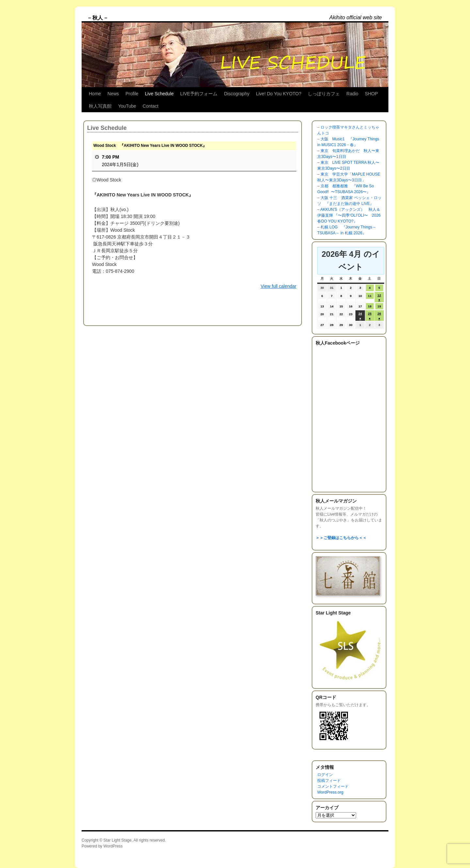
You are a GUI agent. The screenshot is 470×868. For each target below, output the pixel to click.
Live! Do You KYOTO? (279, 94)
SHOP (371, 94)
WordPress (113, 846)
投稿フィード (329, 781)
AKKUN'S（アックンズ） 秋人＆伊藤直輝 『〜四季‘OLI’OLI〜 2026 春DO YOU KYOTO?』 (349, 215)
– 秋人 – (98, 18)
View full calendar (279, 287)
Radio (352, 94)
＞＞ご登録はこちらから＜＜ (341, 538)
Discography (237, 94)
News (113, 94)
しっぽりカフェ (324, 94)
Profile (132, 94)
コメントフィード (333, 786)
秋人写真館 (100, 106)
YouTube (127, 106)
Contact (150, 106)
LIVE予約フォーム (199, 94)
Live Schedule (159, 94)
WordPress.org (330, 792)
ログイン (325, 775)
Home (95, 94)
